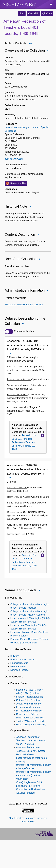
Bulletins (15, 656)
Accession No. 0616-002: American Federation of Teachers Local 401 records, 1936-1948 (25, 562)
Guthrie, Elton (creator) (28, 700)
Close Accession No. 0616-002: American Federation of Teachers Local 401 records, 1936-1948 (10, 478)
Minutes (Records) (20, 670)
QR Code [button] (47, 13)
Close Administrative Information (47, 291)
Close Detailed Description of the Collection (23, 324)
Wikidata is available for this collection (24, 305)
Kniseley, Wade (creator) (29, 707)
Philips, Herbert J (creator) (30, 711)
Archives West (19, 4)
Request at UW (18, 183)
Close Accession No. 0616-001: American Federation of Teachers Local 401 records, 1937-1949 (10, 354)
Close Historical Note (30, 207)
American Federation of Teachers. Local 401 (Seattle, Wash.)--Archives (31, 740)
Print (22, 13)
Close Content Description (38, 235)
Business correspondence (24, 660)
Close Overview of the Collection (48, 51)
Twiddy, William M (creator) (30, 721)
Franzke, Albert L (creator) (30, 697)
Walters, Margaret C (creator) (31, 725)
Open (31, 43)
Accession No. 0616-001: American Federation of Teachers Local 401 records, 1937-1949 (25, 442)
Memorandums (18, 666)
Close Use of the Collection (39, 259)
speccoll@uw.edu (14, 159)
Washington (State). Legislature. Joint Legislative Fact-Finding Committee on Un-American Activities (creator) (30, 786)
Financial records (19, 663)
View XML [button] (33, 13)
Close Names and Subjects (39, 591)
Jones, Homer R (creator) (29, 704)
